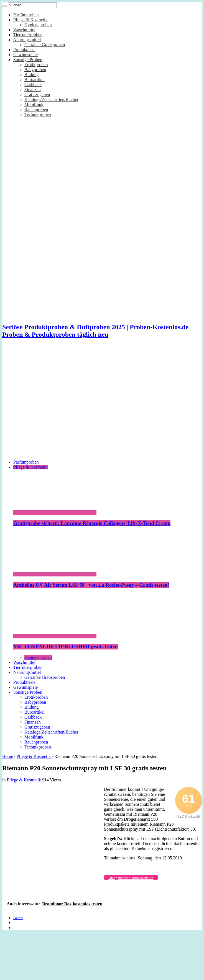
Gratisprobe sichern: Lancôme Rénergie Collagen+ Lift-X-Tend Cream (92, 523)
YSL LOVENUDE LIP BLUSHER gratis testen (66, 647)
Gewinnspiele (25, 55)
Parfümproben (26, 15)
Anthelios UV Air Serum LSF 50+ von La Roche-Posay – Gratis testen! (91, 585)
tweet (18, 918)
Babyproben (35, 70)
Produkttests (24, 50)
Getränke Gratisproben (45, 45)
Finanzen (33, 89)
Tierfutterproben (28, 35)
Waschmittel (24, 30)
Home (8, 756)
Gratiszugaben (37, 94)
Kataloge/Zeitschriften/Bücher (51, 99)
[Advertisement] (52, 403)
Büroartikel (35, 80)
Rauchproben (36, 109)
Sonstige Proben (28, 60)
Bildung (32, 75)
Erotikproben (36, 65)
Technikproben (38, 114)
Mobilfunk (34, 104)
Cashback (33, 85)
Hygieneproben (38, 25)
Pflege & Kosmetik (30, 20)
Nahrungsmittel (27, 40)
